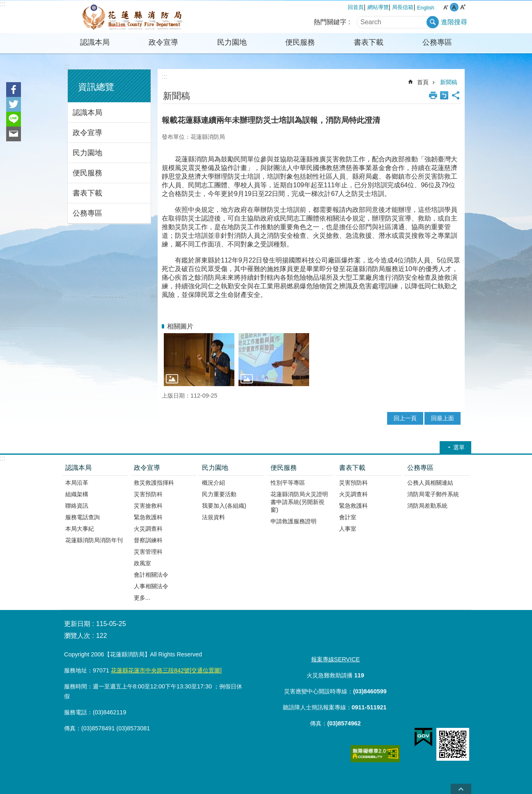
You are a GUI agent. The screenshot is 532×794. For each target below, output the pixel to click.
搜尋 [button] (433, 22)
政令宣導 (163, 42)
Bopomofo (444, 95)
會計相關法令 (151, 575)
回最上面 (443, 418)
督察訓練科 (148, 540)
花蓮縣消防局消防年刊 (94, 540)
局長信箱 (403, 7)
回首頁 (356, 7)
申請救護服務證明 (294, 521)
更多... (142, 598)
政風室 (142, 563)
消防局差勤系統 (427, 506)
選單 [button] (459, 447)
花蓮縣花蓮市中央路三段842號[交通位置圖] (166, 670)
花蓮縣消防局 (133, 17)
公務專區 (437, 42)
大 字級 (463, 7)
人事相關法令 (151, 586)
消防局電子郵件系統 (433, 494)
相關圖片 (180, 326)
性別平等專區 (288, 483)
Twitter (14, 104)
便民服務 (300, 42)
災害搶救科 (148, 506)
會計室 (348, 517)
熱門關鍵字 (330, 22)
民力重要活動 (219, 494)
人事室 (348, 529)
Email (14, 134)
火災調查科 (148, 529)
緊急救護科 (148, 517)
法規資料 (213, 517)
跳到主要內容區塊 (4, 4)
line (14, 119)
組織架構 (77, 494)
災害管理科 (148, 552)
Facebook (14, 90)
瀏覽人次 (77, 636)
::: (3, 4)
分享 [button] (456, 95)
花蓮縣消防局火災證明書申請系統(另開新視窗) (299, 502)
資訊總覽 (96, 87)
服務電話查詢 (83, 517)
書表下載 (369, 42)
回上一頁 (405, 418)
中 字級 (454, 7)
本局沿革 (77, 483)
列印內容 (433, 95)
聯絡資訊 (77, 506)
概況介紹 (213, 483)
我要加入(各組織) (224, 506)
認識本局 (95, 42)
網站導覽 (378, 7)
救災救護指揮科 (154, 483)
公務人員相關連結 (430, 483)
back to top (461, 789)
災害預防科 (148, 494)
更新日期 (77, 624)
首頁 (423, 82)
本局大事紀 (80, 529)
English (426, 8)
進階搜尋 (454, 22)
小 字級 (446, 7)
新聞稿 (449, 82)
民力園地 (232, 42)
